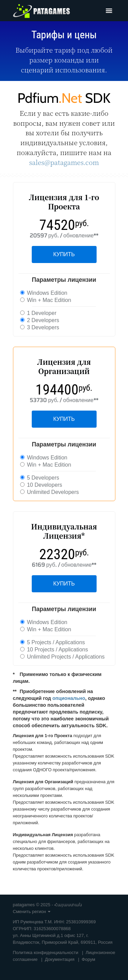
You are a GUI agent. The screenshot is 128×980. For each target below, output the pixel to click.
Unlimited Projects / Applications (62, 657)
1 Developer (38, 313)
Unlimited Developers (50, 492)
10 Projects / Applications (54, 650)
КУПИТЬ (64, 254)
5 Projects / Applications (53, 642)
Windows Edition (44, 293)
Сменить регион (32, 912)
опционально (69, 698)
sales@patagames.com (64, 162)
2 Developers (40, 320)
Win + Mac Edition (46, 300)
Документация (60, 959)
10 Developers (41, 485)
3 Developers (40, 327)
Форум (88, 959)
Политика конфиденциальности (46, 953)
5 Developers (40, 478)
